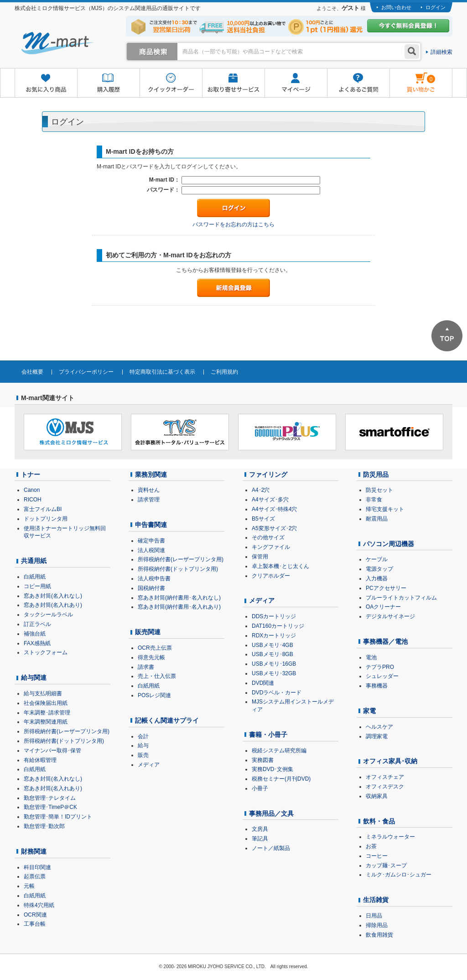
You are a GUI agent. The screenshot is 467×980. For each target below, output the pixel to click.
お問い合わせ (396, 7)
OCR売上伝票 (155, 648)
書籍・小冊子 (268, 735)
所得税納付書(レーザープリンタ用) (67, 731)
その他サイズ (268, 537)
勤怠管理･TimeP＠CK (50, 807)
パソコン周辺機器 (389, 544)
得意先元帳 (151, 657)
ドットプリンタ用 (46, 519)
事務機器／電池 (385, 641)
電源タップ (379, 569)
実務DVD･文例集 (272, 769)
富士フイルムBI (43, 509)
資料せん (149, 490)
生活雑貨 (376, 900)
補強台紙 (35, 634)
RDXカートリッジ (274, 636)
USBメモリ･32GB (274, 673)
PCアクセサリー (386, 588)
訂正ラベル (37, 624)
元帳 (29, 886)
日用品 (374, 916)
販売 (143, 755)
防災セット (379, 490)
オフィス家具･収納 (390, 761)
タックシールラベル (48, 615)
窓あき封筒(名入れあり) (53, 605)
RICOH (33, 500)
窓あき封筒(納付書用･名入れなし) (179, 598)
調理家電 (377, 736)
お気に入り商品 (46, 83)
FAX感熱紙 (37, 643)
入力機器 (377, 579)
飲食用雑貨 (379, 935)
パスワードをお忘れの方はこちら (233, 224)
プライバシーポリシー (86, 372)
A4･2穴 (261, 490)
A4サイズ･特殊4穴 (274, 509)
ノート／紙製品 (271, 848)
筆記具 (260, 839)
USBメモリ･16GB (274, 664)
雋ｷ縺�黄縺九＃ (413, 77)
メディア (149, 765)
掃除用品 (377, 925)
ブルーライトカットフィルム (401, 598)
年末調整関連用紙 (46, 722)
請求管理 (149, 500)
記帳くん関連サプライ (167, 720)
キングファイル (271, 547)
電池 (371, 657)
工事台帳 (35, 924)
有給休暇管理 (40, 760)
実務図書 (263, 760)
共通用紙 (34, 561)
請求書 (146, 667)
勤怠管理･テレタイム (50, 798)
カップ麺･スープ (386, 865)
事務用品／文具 (271, 813)
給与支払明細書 (43, 693)
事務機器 (377, 686)
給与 (143, 745)
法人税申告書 (154, 579)
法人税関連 (151, 550)
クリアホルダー (271, 576)
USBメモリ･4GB (272, 645)
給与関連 (34, 678)
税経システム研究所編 (279, 751)
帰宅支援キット (385, 509)
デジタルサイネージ (390, 616)
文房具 (260, 829)
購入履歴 (108, 83)
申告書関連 (151, 525)
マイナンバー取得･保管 (52, 751)
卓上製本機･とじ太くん (280, 566)
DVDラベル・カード (277, 693)
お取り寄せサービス (233, 83)
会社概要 (32, 372)
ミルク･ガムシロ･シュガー (399, 875)
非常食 (374, 500)
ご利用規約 (224, 372)
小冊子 (260, 788)
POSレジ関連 (154, 695)
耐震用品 (377, 519)
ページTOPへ (447, 336)
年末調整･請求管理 (47, 713)
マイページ (296, 83)
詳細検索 (441, 52)
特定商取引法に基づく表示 (162, 372)
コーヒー (377, 856)
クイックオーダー (171, 83)
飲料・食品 (379, 821)
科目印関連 (37, 867)
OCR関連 (35, 915)
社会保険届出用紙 (46, 703)
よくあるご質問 (358, 83)
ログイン (436, 7)
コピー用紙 (37, 586)
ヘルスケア (379, 727)
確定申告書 (151, 541)
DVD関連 (263, 683)
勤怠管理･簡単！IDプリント (58, 817)
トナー (31, 474)
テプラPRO (380, 667)
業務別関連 (151, 474)
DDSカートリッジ (274, 616)
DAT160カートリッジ (278, 626)
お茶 (371, 846)
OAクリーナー (383, 607)
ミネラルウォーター (390, 837)
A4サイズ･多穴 (270, 500)
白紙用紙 (35, 577)
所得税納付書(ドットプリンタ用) (64, 741)
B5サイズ (263, 519)
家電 (369, 711)
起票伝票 (35, 876)
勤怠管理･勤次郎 (44, 826)
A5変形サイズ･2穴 (274, 528)
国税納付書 (151, 588)
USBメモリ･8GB (272, 654)
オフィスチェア (385, 777)
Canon (32, 490)
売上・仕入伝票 (157, 676)
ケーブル (377, 559)
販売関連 (148, 632)
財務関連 (34, 851)
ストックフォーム (46, 652)
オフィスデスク (385, 787)
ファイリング (268, 474)
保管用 (260, 557)
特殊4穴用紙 (39, 905)
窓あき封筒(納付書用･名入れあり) (179, 607)
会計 (143, 736)
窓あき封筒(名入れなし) (53, 596)
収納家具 (377, 796)
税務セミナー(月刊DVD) (281, 779)
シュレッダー (382, 676)
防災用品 (376, 474)
